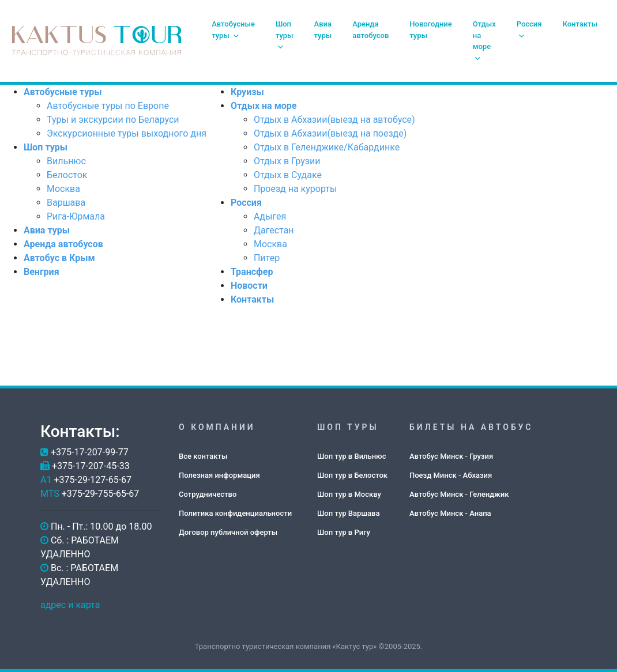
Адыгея (270, 216)
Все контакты (203, 456)
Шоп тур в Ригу (344, 532)
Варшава (66, 203)
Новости (249, 286)
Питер (267, 258)
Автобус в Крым (59, 258)
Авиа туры (323, 30)
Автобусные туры (233, 30)
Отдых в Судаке (288, 175)
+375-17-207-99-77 (90, 452)
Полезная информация (219, 475)
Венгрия (42, 272)
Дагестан (274, 230)
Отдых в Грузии (287, 161)
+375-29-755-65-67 (101, 494)
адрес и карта (70, 605)
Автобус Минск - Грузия (451, 456)
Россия (529, 29)
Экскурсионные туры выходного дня (127, 133)
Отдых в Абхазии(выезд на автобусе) (334, 120)
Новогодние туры (430, 30)
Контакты (580, 24)
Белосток (67, 175)
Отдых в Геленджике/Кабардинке (327, 147)
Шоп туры (285, 35)
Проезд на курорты (295, 189)
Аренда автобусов (370, 30)
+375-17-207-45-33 (91, 466)
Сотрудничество (208, 494)
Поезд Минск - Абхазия (451, 475)
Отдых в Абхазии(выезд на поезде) (330, 133)
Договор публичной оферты (228, 532)
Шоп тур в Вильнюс (351, 456)
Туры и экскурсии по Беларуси (113, 120)
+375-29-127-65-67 (93, 480)
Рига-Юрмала (76, 216)
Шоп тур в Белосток (352, 475)
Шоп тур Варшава (348, 513)
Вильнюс (66, 161)
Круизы (247, 92)
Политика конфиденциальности (235, 513)
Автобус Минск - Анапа (450, 513)
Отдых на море (484, 41)
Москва (63, 189)
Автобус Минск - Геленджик (459, 494)
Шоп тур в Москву (349, 494)
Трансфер (252, 272)
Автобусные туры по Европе (108, 106)
